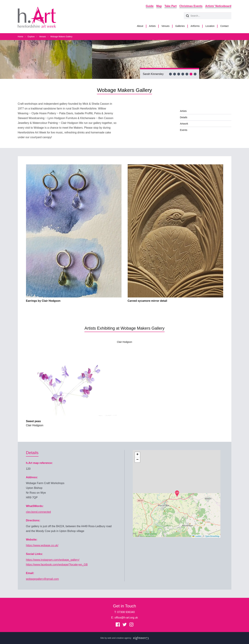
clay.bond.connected (39, 512)
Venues (165, 26)
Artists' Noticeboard (218, 6)
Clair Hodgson (124, 342)
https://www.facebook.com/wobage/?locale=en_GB (57, 565)
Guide (150, 6)
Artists (152, 26)
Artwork (184, 124)
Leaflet (197, 536)
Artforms (195, 26)
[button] (177, 494)
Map (159, 6)
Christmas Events (191, 6)
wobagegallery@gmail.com (42, 579)
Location (210, 26)
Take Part (171, 6)
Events (184, 130)
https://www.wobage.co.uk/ (42, 545)
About (140, 26)
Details (184, 117)
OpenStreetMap (212, 536)
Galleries (180, 26)
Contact (224, 26)
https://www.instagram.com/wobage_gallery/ (53, 560)
